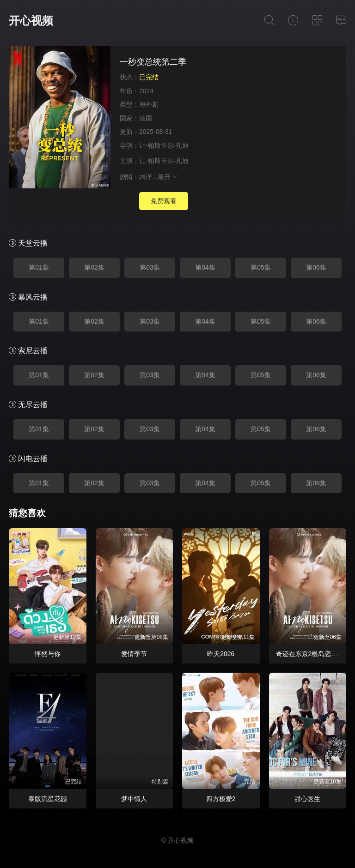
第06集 (316, 267)
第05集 (261, 267)
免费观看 (164, 201)
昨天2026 (221, 654)
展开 (168, 177)
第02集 (94, 267)
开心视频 (31, 21)
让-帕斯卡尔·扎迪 (164, 145)
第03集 (150, 267)
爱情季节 (134, 654)
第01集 (39, 267)
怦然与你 (48, 654)
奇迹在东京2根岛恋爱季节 (313, 654)
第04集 (205, 267)
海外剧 (149, 104)
